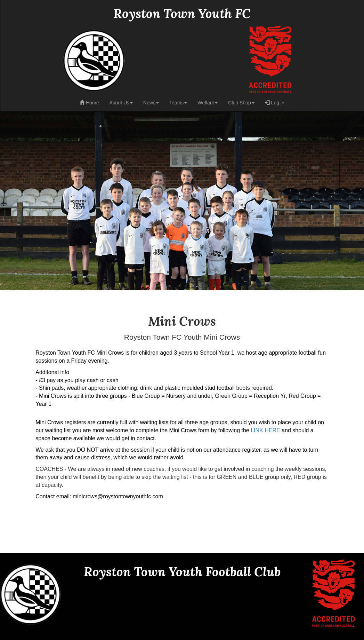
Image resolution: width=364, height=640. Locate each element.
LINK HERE (265, 430)
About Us (121, 103)
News (151, 103)
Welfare (208, 103)
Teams (178, 103)
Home (89, 103)
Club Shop (241, 103)
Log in (275, 103)
